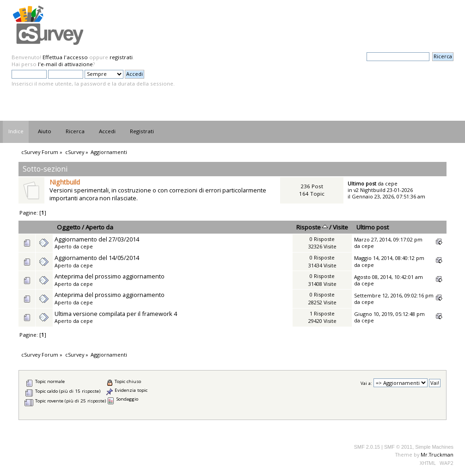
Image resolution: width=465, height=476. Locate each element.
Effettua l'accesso (65, 57)
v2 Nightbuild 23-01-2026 (383, 190)
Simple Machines (434, 447)
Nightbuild (65, 182)
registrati (121, 57)
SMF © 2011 (398, 447)
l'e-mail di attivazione (65, 64)
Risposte (312, 227)
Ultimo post (373, 227)
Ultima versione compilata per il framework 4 (116, 314)
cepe (391, 183)
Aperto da (99, 227)
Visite (340, 227)
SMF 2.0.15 (367, 447)
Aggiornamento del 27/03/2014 (97, 239)
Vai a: (366, 383)
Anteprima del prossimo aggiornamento (110, 276)
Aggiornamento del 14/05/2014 (97, 258)
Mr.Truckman (437, 454)
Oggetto (69, 227)
